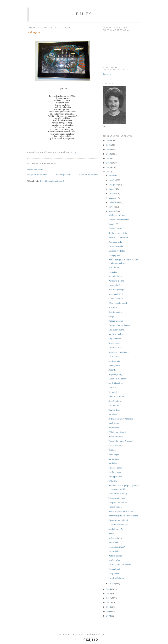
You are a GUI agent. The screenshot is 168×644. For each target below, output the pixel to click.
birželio (113, 193)
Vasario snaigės (115, 507)
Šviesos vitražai (115, 229)
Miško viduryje (115, 538)
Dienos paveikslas (116, 251)
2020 (109, 149)
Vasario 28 (113, 224)
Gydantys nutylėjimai (118, 520)
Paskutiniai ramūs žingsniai (121, 441)
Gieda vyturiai (115, 472)
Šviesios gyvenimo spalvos (121, 511)
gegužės (113, 198)
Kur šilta (112, 388)
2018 (109, 158)
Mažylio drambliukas (118, 525)
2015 (109, 172)
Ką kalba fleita (115, 276)
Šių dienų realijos (116, 334)
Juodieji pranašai (116, 529)
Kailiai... (112, 450)
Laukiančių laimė (116, 330)
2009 (109, 611)
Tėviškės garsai (115, 468)
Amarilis (112, 370)
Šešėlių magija (115, 312)
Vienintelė (113, 392)
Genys (111, 316)
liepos (112, 189)
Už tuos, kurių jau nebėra (120, 565)
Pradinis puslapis (63, 175)
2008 (109, 616)
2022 (109, 140)
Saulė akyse (114, 454)
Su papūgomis (115, 339)
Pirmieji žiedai (115, 285)
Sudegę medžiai (116, 321)
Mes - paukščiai (115, 294)
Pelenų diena (114, 365)
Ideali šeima (114, 423)
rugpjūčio (114, 185)
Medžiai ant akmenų (117, 493)
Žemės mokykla (116, 246)
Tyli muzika (114, 405)
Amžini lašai (114, 560)
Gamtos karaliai (116, 299)
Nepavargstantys (116, 374)
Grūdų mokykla (115, 445)
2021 (109, 145)
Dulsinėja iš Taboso (117, 379)
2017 (109, 163)
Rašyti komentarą (35, 170)
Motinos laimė (115, 361)
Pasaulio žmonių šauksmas (120, 325)
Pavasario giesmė (116, 281)
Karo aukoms (114, 343)
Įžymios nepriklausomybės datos (123, 516)
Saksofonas (113, 542)
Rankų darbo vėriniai (118, 233)
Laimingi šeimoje (116, 578)
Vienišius (113, 272)
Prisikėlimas (114, 267)
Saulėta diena (114, 410)
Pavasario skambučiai (118, 237)
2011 (109, 602)
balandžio (114, 202)
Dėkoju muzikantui (117, 432)
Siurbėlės (113, 463)
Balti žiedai (114, 428)
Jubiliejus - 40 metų (117, 215)
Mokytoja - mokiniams (119, 352)
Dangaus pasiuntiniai (118, 502)
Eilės (84, 14)
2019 (109, 154)
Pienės (111, 533)
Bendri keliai (114, 551)
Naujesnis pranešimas (37, 175)
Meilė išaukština (116, 383)
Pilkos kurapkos (116, 437)
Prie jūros (113, 307)
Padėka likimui (115, 556)
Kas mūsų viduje (116, 242)
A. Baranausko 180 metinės (121, 419)
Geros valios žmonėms (119, 220)
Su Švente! (113, 414)
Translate (107, 74)
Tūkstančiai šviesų (117, 498)
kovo (112, 207)
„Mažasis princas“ (117, 547)
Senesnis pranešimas (89, 175)
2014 (109, 589)
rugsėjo (113, 180)
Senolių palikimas (116, 396)
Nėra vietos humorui (118, 303)
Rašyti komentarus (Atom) (52, 181)
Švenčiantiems (115, 401)
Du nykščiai (114, 459)
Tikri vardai (114, 356)
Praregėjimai (114, 255)
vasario (113, 211)
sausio (112, 583)
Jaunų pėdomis (115, 477)
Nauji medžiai (115, 574)
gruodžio (113, 176)
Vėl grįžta (113, 481)
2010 (109, 607)
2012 (109, 598)
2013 (109, 594)
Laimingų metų (115, 348)
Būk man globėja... (117, 290)
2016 (109, 167)
